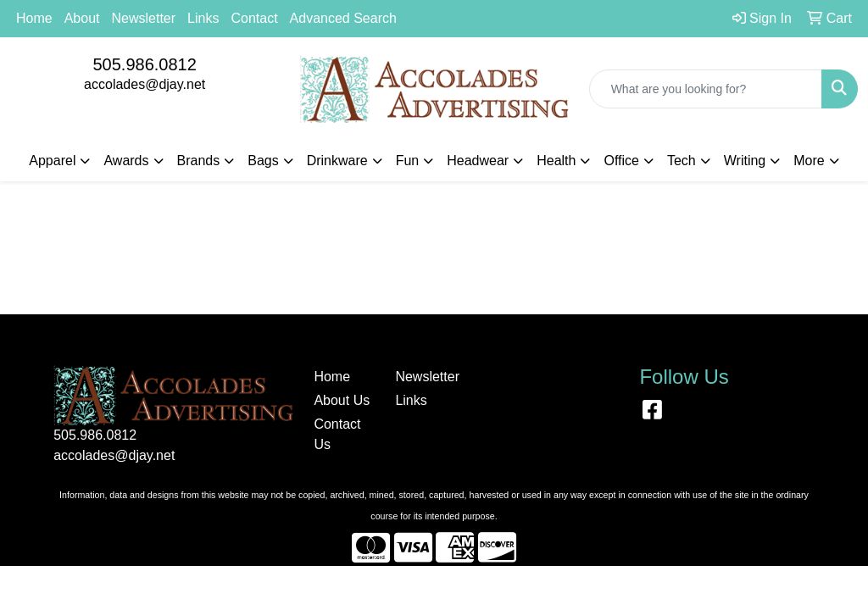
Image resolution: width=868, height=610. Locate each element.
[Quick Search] (706, 89)
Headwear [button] (478, 161)
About (82, 18)
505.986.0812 (144, 64)
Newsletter (144, 18)
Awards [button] (126, 161)
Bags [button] (263, 161)
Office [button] (621, 161)
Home (34, 18)
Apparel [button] (52, 161)
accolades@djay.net (145, 84)
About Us (342, 400)
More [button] (809, 161)
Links (203, 18)
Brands (199, 161)
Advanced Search (343, 18)
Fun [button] (408, 161)
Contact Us (337, 434)
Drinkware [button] (337, 161)
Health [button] (556, 161)
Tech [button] (682, 161)
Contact (254, 18)
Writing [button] (745, 161)
